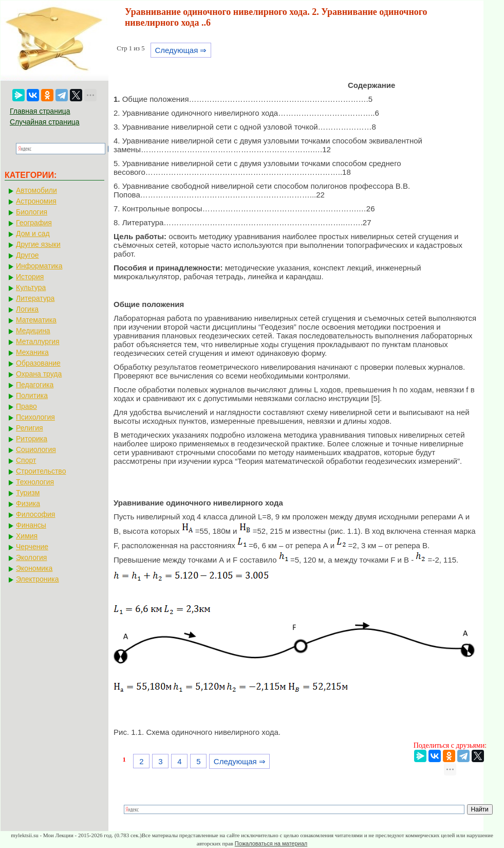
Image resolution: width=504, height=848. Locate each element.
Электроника (38, 579)
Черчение (32, 547)
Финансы (31, 525)
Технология (35, 482)
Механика (32, 352)
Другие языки (38, 244)
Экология (31, 557)
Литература (35, 298)
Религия (30, 428)
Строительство (41, 471)
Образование (38, 363)
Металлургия (38, 341)
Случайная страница (45, 122)
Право (26, 406)
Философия (35, 514)
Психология (35, 417)
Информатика (39, 266)
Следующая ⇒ (181, 50)
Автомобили (36, 190)
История (30, 277)
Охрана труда (39, 374)
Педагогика (35, 385)
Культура (31, 287)
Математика (36, 320)
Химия (27, 536)
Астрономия (36, 201)
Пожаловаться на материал (271, 843)
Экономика (34, 568)
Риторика (32, 439)
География (34, 223)
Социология (36, 449)
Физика (28, 503)
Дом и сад (33, 233)
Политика (32, 395)
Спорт (26, 460)
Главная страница (40, 111)
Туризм (28, 493)
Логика (27, 309)
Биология (32, 212)
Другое (27, 255)
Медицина (33, 331)
